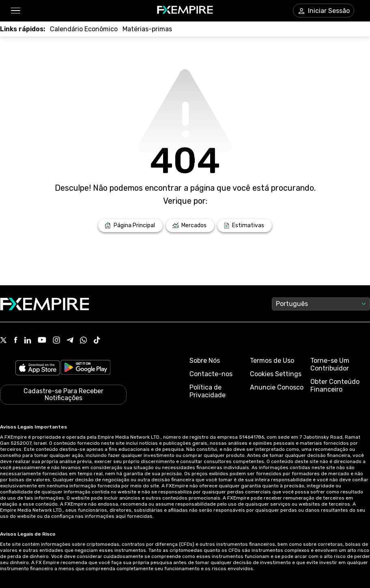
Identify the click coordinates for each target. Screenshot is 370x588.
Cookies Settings (276, 374)
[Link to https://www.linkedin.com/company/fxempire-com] (28, 341)
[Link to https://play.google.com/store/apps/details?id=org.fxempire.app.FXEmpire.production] (86, 369)
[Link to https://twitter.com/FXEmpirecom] (4, 341)
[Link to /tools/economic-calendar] (84, 29)
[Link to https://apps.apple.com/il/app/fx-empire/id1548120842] (38, 369)
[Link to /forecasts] (245, 226)
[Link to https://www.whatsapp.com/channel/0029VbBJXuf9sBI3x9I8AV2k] (84, 341)
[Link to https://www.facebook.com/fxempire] (16, 341)
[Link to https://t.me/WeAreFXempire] (70, 341)
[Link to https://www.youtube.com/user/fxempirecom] (42, 341)
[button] (15, 11)
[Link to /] (130, 226)
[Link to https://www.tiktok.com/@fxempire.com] (97, 341)
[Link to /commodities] (147, 29)
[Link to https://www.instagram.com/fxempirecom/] (56, 341)
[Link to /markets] (190, 226)
